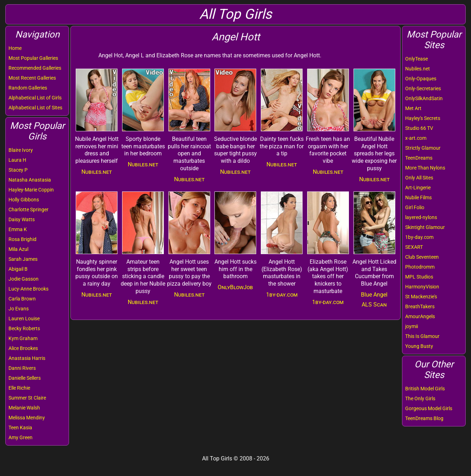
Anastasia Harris (27, 358)
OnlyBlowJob (235, 287)
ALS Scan (374, 305)
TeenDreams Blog (424, 418)
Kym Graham (23, 338)
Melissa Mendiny (27, 418)
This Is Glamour (422, 336)
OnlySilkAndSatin (424, 98)
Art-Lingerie (418, 188)
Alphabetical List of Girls (35, 98)
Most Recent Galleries (32, 78)
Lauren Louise (24, 319)
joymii (412, 326)
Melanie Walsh (24, 408)
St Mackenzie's (421, 297)
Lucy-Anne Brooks (28, 289)
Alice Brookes (23, 348)
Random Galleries (28, 88)
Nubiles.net (418, 69)
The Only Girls (420, 398)
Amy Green (21, 437)
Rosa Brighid (22, 239)
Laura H (17, 160)
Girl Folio (415, 207)
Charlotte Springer (28, 210)
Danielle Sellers (25, 378)
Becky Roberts (24, 328)
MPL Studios (419, 277)
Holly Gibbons (24, 200)
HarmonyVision (422, 287)
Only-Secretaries (423, 88)
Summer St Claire (27, 398)
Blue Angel (374, 295)
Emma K (18, 229)
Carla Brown (22, 299)
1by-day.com (419, 237)
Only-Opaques (421, 79)
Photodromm (420, 267)
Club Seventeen (422, 257)
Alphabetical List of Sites (35, 108)
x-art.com (416, 138)
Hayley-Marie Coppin (31, 190)
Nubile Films (418, 197)
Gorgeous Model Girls (429, 408)
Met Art (413, 108)
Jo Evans (19, 309)
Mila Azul (18, 249)
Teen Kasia (20, 428)
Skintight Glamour (425, 227)
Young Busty (419, 346)
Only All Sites (419, 178)
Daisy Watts (22, 219)
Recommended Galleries (35, 68)
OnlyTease (417, 59)
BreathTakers (420, 306)
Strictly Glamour (423, 148)
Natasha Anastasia (30, 180)
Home (15, 48)
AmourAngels (420, 316)
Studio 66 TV (419, 128)
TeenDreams (419, 158)
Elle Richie (19, 388)
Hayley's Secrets (423, 118)
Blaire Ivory (21, 150)
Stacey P (18, 170)
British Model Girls (425, 389)
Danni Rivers (22, 368)
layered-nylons (421, 217)
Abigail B (18, 269)
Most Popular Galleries (33, 58)
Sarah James (23, 259)
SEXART (414, 247)
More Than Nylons (425, 168)
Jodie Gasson (24, 279)
